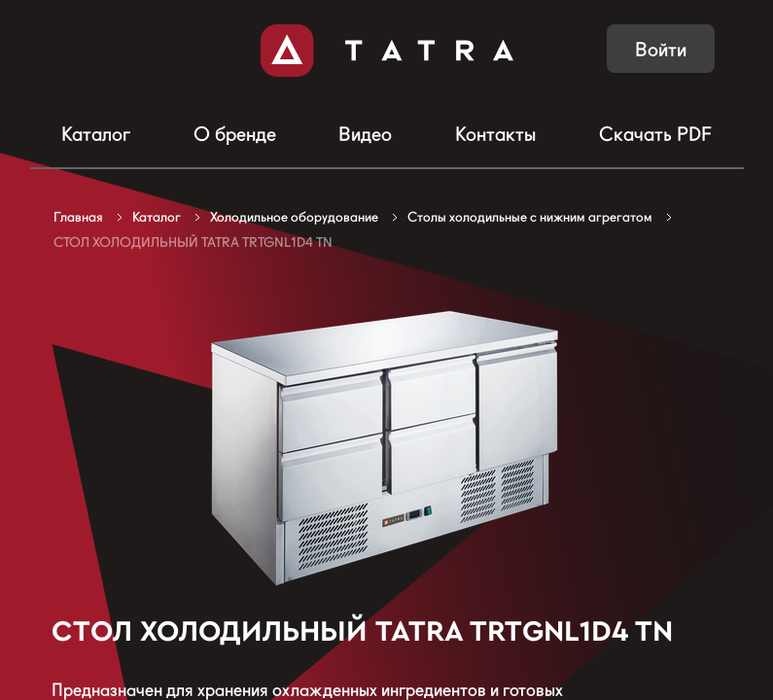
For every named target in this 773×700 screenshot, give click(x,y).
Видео (365, 134)
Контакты (495, 134)
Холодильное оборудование (294, 217)
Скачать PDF (655, 134)
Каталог (96, 134)
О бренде (235, 134)
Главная (78, 217)
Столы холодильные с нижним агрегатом (530, 217)
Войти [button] (661, 50)
